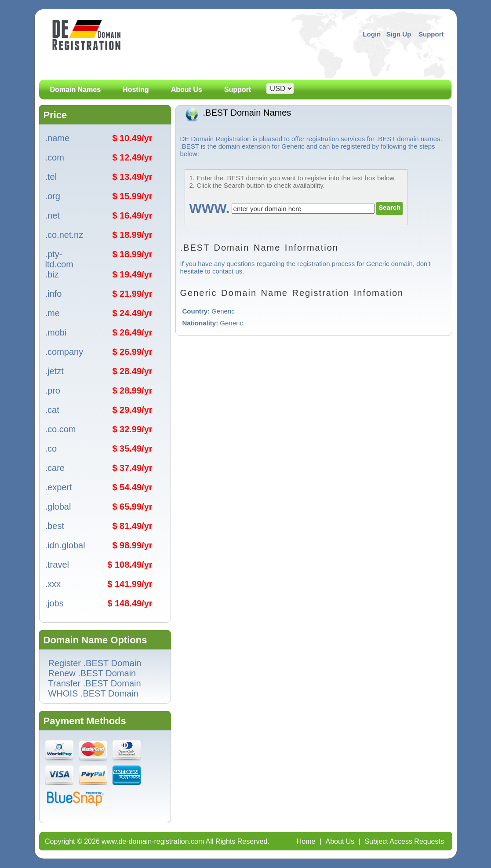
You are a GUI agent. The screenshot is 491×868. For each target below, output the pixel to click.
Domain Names (76, 99)
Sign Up (399, 34)
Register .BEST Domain (95, 663)
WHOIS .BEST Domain (93, 693)
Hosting (136, 90)
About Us (187, 99)
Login (372, 34)
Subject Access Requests (404, 841)
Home (306, 841)
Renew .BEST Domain (92, 673)
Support (431, 34)
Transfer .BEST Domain (95, 683)
